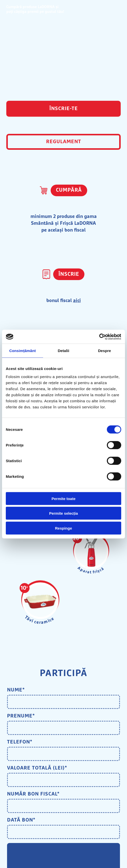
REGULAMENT (64, 142)
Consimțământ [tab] (23, 351)
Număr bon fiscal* (33, 794)
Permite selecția (63, 513)
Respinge (63, 528)
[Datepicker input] (63, 832)
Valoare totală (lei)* (37, 768)
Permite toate (63, 498)
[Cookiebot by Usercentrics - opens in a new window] (99, 337)
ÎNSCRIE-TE (64, 109)
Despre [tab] (104, 351)
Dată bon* (21, 820)
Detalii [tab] (63, 351)
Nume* (16, 690)
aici (77, 301)
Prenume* (21, 716)
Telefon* (20, 742)
